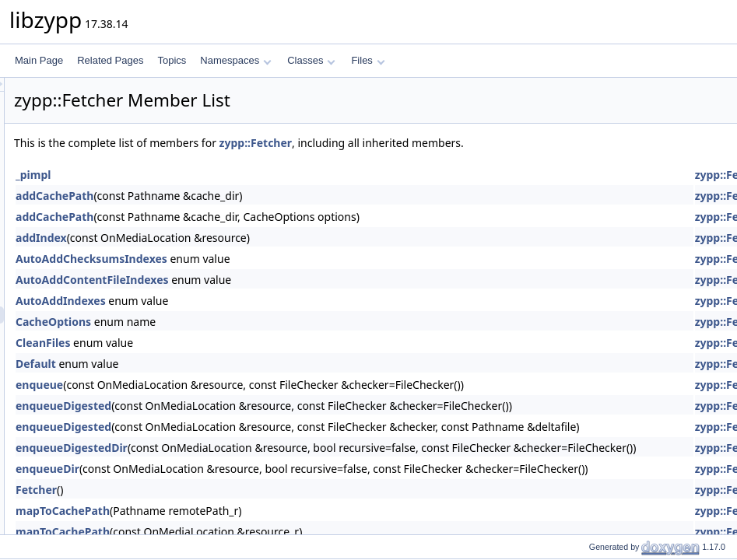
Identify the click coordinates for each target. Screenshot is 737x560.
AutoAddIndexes (255, 301)
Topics (172, 60)
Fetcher (231, 490)
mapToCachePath (257, 511)
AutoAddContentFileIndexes (287, 280)
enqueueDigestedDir (266, 448)
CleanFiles (237, 343)
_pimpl (228, 175)
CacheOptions (248, 322)
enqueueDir (242, 469)
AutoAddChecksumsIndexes (286, 259)
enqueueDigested (258, 406)
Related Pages (110, 60)
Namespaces (235, 60)
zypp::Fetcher (451, 143)
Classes (311, 60)
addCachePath (249, 196)
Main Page (39, 60)
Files (368, 60)
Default (230, 364)
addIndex (236, 238)
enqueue (234, 385)
